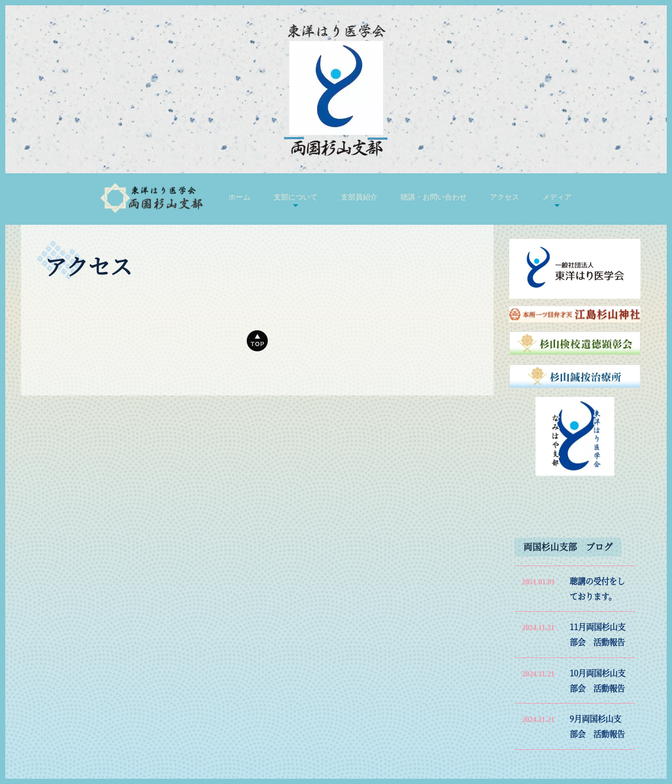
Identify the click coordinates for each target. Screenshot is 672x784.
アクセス (505, 197)
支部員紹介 (359, 197)
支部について (296, 197)
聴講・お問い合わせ (434, 197)
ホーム (239, 197)
